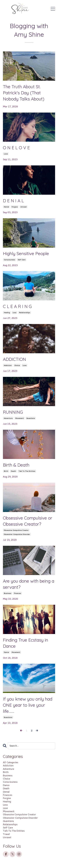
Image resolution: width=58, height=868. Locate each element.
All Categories (11, 762)
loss (14, 312)
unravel (23, 207)
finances (17, 593)
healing (7, 312)
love (6, 154)
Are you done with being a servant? (29, 584)
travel (6, 834)
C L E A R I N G (17, 306)
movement (20, 418)
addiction (8, 365)
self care (22, 260)
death (13, 471)
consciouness (9, 260)
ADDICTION (14, 359)
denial (6, 207)
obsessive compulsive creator (16, 530)
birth (6, 471)
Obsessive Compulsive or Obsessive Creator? (28, 521)
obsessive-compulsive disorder (17, 534)
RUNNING (13, 412)
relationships (25, 312)
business (8, 593)
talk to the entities (27, 471)
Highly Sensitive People (26, 254)
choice (17, 365)
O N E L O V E (16, 148)
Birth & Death (16, 465)
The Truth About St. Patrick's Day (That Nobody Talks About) (24, 93)
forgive (15, 207)
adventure (8, 418)
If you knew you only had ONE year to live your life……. (28, 705)
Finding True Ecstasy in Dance (25, 643)
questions (31, 418)
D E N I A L (13, 201)
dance (6, 652)
